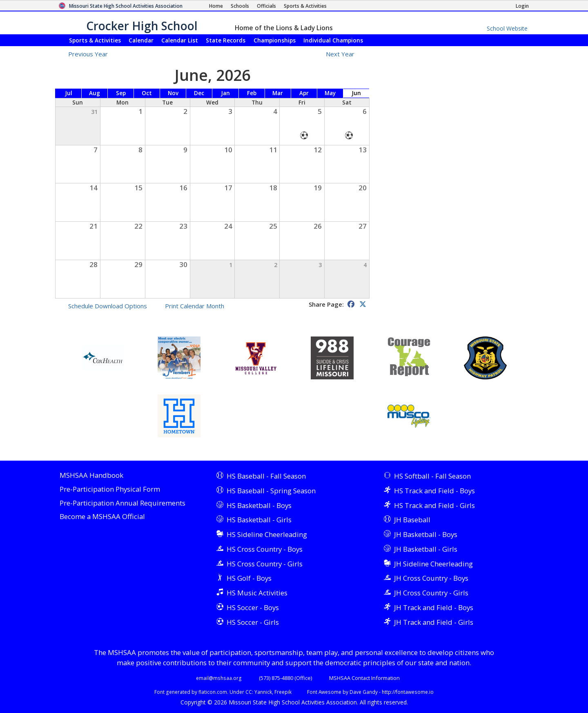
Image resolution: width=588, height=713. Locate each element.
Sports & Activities (95, 40)
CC (249, 692)
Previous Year (88, 54)
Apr (304, 93)
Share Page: (326, 304)
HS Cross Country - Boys (265, 549)
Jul (69, 93)
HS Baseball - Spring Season (271, 491)
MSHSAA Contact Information (364, 678)
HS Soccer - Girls (253, 622)
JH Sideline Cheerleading (433, 564)
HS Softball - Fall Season (432, 476)
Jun (356, 93)
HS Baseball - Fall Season (266, 476)
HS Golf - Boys (249, 578)
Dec (199, 93)
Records (226, 40)
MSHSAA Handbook (91, 476)
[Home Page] (216, 6)
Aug (95, 93)
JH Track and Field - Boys (434, 607)
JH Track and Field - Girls (434, 622)
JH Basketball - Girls (426, 549)
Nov (173, 93)
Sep (121, 93)
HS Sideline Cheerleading (267, 534)
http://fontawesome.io (408, 692)
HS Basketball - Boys (259, 505)
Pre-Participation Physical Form (110, 489)
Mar (278, 93)
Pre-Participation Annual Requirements (122, 503)
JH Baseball (412, 520)
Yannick (263, 692)
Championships (275, 40)
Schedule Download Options (108, 306)
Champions (333, 40)
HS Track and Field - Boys (434, 491)
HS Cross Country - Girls (265, 564)
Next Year (345, 54)
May (330, 93)
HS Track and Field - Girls (434, 505)
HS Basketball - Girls (259, 520)
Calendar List (180, 40)
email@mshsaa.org (219, 678)
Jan (225, 93)
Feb (252, 93)
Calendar (141, 40)
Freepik (283, 692)
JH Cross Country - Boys (431, 578)
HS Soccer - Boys (253, 607)
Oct (147, 93)
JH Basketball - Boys (426, 534)
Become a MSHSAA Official (102, 517)
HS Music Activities (257, 593)
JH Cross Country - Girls (431, 593)
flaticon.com (213, 692)
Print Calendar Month (195, 306)
